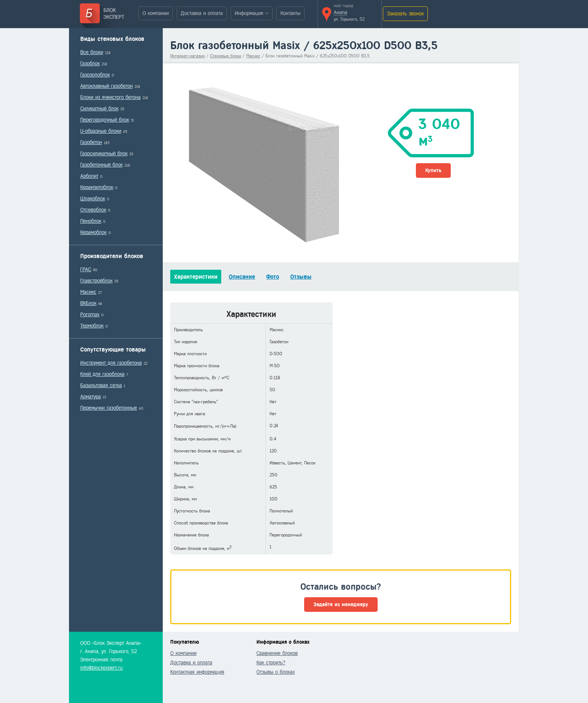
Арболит (89, 176)
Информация (249, 13)
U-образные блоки (101, 131)
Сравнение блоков (277, 653)
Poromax (90, 315)
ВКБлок (88, 303)
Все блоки (92, 52)
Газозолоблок (95, 75)
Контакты (290, 13)
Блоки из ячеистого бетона (110, 97)
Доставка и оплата (202, 13)
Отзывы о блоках (276, 672)
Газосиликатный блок (104, 154)
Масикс (88, 292)
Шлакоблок (93, 199)
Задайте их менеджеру (341, 605)
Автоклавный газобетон (106, 86)
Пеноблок (91, 221)
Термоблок (92, 326)
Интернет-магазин (187, 56)
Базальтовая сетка (101, 385)
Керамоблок (93, 232)
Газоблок (90, 64)
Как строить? (271, 663)
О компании (156, 13)
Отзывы (301, 277)
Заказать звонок (405, 14)
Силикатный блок (99, 109)
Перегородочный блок (105, 120)
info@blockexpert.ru (101, 668)
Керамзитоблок (97, 187)
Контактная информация (197, 672)
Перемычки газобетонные (109, 408)
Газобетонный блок (101, 165)
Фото (273, 277)
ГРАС (86, 270)
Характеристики (196, 277)
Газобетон (91, 142)
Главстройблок (96, 281)
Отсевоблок (93, 210)
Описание (242, 277)
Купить (433, 170)
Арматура (91, 397)
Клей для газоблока (102, 374)
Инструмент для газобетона (111, 363)
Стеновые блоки (226, 56)
